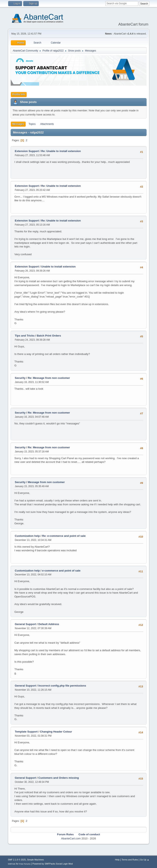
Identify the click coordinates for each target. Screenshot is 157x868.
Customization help (27, 536)
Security (20, 378)
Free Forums (25, 864)
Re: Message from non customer (49, 378)
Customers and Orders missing (59, 778)
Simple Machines (35, 860)
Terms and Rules (130, 860)
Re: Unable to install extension (61, 151)
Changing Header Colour (56, 732)
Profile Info (19, 94)
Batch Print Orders (49, 336)
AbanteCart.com (71, 838)
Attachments (47, 124)
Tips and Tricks (25, 336)
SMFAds (12, 864)
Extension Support (27, 151)
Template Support (26, 732)
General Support (25, 624)
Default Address (49, 624)
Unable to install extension (58, 267)
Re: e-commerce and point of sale (64, 536)
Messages (18, 124)
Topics (32, 124)
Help (117, 860)
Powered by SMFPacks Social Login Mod (53, 864)
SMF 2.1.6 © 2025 (17, 860)
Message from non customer (46, 482)
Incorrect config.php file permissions (62, 686)
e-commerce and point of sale (61, 571)
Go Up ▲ (145, 860)
